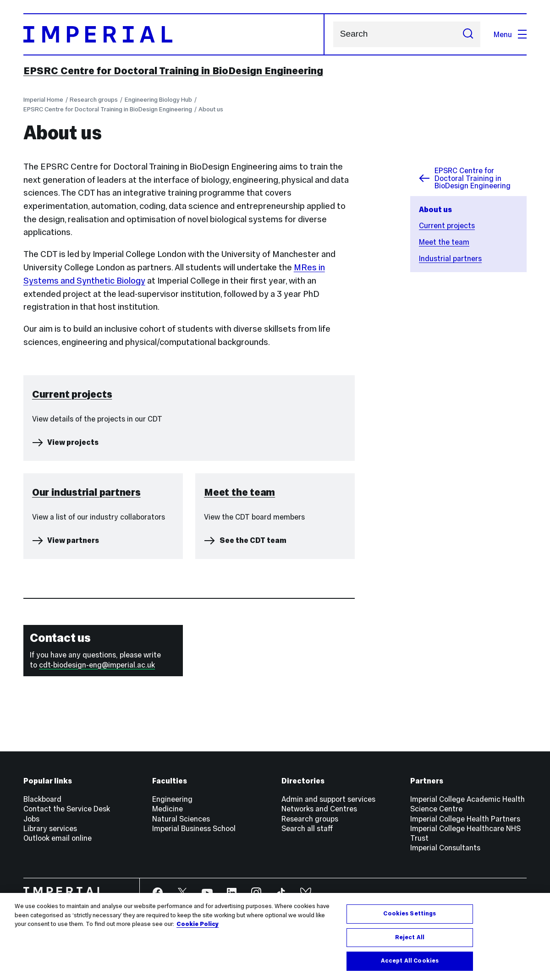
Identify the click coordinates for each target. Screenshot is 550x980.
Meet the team (444, 242)
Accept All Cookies (410, 961)
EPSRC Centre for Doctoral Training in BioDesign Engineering (173, 71)
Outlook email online (58, 838)
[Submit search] (468, 34)
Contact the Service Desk (67, 809)
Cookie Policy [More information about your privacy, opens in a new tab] (198, 924)
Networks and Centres (319, 809)
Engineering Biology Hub (158, 100)
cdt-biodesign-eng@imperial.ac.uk (97, 665)
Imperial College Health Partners (465, 819)
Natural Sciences (181, 819)
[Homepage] (174, 34)
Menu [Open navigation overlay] (510, 34)
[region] (275, 936)
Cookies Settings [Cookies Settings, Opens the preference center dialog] (410, 914)
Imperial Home (43, 100)
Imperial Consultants (445, 848)
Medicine (168, 809)
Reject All (410, 937)
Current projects (447, 225)
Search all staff (307, 828)
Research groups (94, 100)
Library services (50, 828)
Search (333, 34)
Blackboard (42, 799)
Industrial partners (450, 258)
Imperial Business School (194, 828)
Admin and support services (328, 799)
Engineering (172, 799)
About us (211, 109)
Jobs (31, 819)
